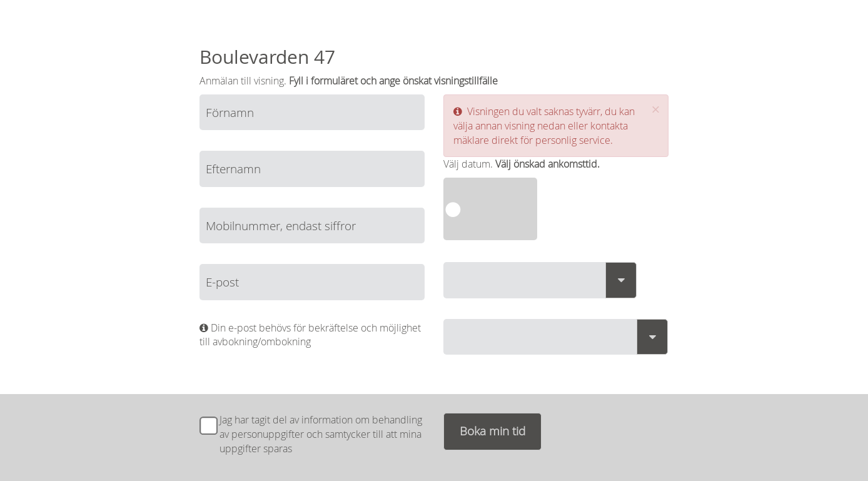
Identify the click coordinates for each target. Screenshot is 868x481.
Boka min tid (492, 431)
